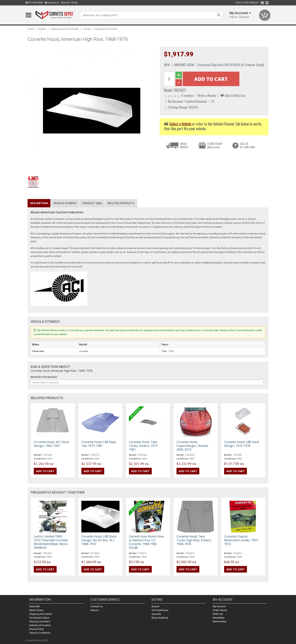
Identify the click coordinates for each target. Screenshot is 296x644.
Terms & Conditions (40, 633)
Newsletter (219, 618)
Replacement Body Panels (65, 29)
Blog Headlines (160, 618)
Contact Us (52, 3)
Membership (220, 621)
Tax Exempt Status (39, 618)
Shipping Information (41, 614)
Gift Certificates (160, 610)
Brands (155, 606)
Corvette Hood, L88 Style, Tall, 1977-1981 (99, 444)
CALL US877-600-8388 (247, 145)
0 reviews (187, 95)
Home (31, 29)
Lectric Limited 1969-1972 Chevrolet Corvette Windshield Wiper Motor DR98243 (51, 542)
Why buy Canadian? (40, 621)
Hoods (87, 29)
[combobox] (148, 382)
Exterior (43, 29)
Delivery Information (40, 625)
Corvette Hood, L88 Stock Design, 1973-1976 (242, 444)
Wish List (218, 614)
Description (39, 203)
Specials (156, 614)
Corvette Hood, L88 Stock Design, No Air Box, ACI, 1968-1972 (99, 540)
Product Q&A (92, 203)
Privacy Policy (37, 629)
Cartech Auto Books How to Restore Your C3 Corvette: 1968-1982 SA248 (146, 542)
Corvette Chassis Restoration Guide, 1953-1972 (241, 540)
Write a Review (207, 95)
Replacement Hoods (106, 29)
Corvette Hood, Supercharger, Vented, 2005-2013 (192, 446)
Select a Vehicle (180, 124)
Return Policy (36, 610)
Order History (220, 610)
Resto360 (34, 606)
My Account (219, 606)
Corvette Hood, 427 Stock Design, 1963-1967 (51, 444)
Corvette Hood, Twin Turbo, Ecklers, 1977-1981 (144, 446)
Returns (95, 610)
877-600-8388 (34, 3)
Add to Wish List (233, 95)
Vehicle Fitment (65, 203)
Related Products (121, 203)
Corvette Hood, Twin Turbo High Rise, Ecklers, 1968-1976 (194, 540)
